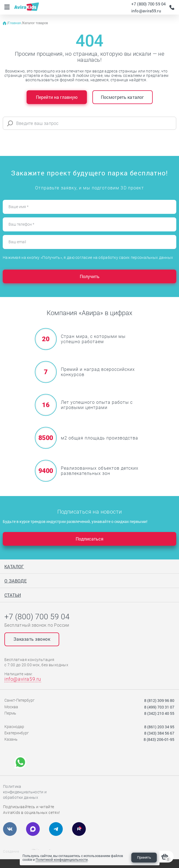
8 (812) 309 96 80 (159, 700)
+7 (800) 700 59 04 (148, 4)
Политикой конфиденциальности (62, 859)
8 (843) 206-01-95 (159, 739)
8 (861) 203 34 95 (159, 727)
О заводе (15, 581)
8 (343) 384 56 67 (159, 733)
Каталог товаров (35, 23)
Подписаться (89, 539)
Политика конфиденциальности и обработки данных (25, 792)
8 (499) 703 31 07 (159, 707)
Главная (15, 23)
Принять (144, 857)
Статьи (13, 595)
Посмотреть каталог (123, 97)
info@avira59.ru (146, 11)
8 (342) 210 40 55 (159, 713)
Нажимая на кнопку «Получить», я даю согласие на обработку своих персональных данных (88, 257)
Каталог (14, 566)
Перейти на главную (57, 97)
